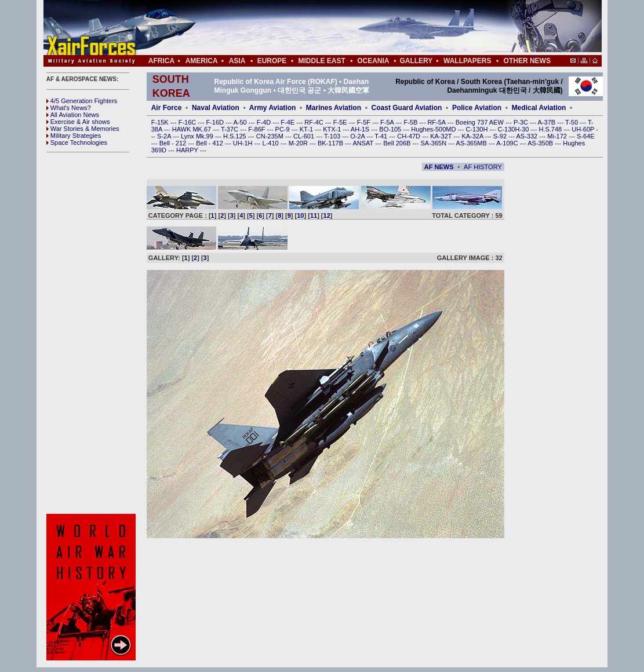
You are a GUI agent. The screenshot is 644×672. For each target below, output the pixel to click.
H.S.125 (236, 136)
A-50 (241, 122)
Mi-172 (558, 136)
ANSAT (364, 143)
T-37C (230, 129)
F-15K (161, 122)
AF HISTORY (483, 167)
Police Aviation (477, 108)
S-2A (165, 136)
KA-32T (442, 136)
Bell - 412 (210, 143)
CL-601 (305, 136)
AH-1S (361, 129)
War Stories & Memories (83, 129)
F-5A (388, 122)
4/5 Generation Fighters (83, 101)
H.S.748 (551, 129)
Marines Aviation (334, 108)
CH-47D (410, 136)
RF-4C (314, 122)
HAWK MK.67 (193, 129)
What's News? (69, 108)
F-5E (341, 122)
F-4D (265, 122)
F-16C (188, 122)
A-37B (548, 122)
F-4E (288, 122)
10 (300, 216)
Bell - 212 (174, 143)
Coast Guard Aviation (407, 108)
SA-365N (434, 143)
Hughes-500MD (434, 129)
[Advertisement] (357, 28)
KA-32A (473, 136)
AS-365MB (472, 143)
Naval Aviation (216, 108)
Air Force (167, 108)
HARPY (188, 150)
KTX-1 (333, 129)
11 (314, 216)
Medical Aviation (539, 108)
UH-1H (244, 143)
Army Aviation (272, 108)
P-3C (522, 122)
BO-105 (391, 129)
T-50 (572, 122)
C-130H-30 (514, 129)
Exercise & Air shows (78, 122)
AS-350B (541, 143)
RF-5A (437, 122)
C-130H (477, 129)
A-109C (508, 143)
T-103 (333, 136)
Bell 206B (398, 143)
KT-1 (307, 129)
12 (327, 216)
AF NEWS (439, 167)
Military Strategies (74, 136)
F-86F (257, 129)
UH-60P (584, 129)
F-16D (216, 122)
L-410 (272, 143)
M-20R (299, 143)
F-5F (365, 122)
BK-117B (331, 143)
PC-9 (283, 129)
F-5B (411, 122)
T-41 (382, 136)
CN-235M (271, 136)
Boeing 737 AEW (481, 122)
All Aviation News (73, 115)
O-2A (358, 136)
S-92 (501, 136)
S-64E (586, 136)
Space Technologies (77, 143)
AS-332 (528, 136)
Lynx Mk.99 (198, 136)
